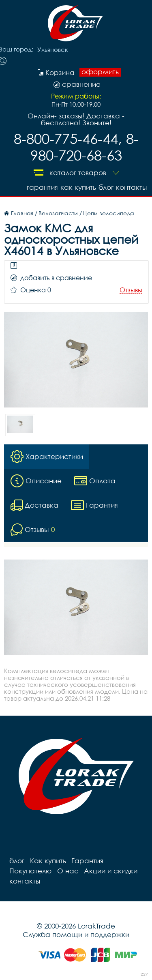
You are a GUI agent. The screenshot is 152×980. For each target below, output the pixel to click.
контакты (131, 187)
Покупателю (30, 871)
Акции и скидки (109, 871)
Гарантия (42, 187)
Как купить (78, 187)
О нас (67, 871)
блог (106, 187)
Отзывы (131, 290)
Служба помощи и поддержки (76, 934)
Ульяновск (53, 50)
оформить (100, 72)
